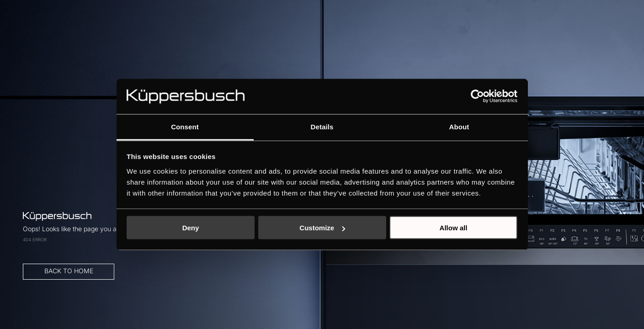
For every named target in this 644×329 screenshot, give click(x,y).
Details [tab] (322, 126)
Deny (191, 228)
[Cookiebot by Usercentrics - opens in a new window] (477, 96)
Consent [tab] (185, 126)
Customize (322, 228)
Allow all (454, 228)
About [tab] (459, 126)
